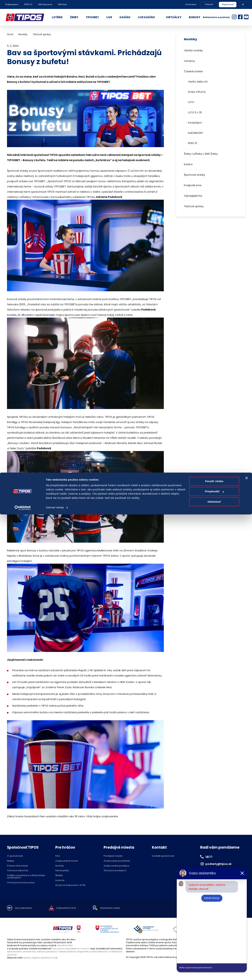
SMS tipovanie (45, 4)
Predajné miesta (113, 856)
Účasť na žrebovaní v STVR (70, 885)
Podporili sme (193, 185)
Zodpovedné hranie (67, 861)
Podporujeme (12, 4)
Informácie (191, 4)
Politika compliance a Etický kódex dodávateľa (26, 877)
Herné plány (62, 871)
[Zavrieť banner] (247, 944)
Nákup (11, 861)
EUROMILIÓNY (195, 133)
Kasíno (188, 164)
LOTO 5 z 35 (195, 113)
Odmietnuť (214, 967)
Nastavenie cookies (117, 908)
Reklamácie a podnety (216, 17)
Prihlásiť (209, 4)
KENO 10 (192, 143)
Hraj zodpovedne (25, 908)
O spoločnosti (15, 856)
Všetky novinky (193, 50)
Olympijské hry (193, 196)
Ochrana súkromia (18, 871)
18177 (210, 857)
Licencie (60, 880)
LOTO (191, 102)
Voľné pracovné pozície (21, 883)
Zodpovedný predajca (116, 866)
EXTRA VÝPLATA (197, 92)
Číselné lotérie (193, 71)
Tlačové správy (194, 206)
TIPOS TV (28, 4)
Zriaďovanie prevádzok (117, 861)
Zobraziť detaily (56, 973)
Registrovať (228, 4)
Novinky (23, 34)
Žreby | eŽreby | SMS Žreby (201, 154)
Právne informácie (17, 866)
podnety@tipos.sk (221, 864)
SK (243, 4)
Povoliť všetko (214, 947)
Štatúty (59, 876)
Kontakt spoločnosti (163, 856)
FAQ (58, 856)
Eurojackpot (195, 123)
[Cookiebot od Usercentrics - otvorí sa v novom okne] (23, 973)
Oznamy (189, 61)
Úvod (10, 34)
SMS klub (62, 4)
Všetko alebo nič (198, 82)
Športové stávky (195, 175)
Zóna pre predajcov (115, 871)
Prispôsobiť (214, 957)
